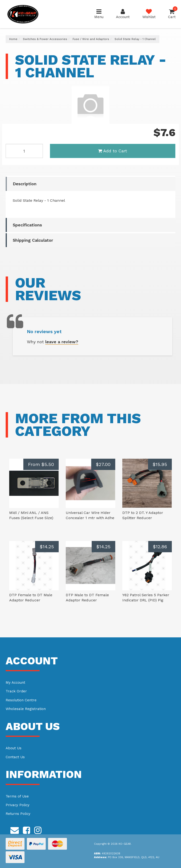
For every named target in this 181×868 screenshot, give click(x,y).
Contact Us (15, 757)
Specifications (27, 225)
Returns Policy (18, 814)
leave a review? (62, 342)
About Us (14, 748)
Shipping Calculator (33, 240)
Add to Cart (113, 151)
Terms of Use (17, 796)
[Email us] (15, 830)
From (41, 464)
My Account (15, 683)
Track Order (16, 691)
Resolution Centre (21, 700)
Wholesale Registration (26, 709)
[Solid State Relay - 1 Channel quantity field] (24, 151)
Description (25, 184)
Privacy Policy (18, 805)
